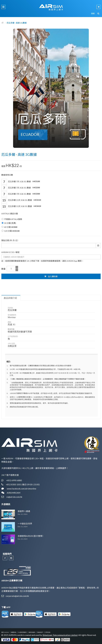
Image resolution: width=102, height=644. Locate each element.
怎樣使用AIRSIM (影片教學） (31, 536)
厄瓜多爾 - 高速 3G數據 (17, 23)
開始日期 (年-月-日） (10, 240)
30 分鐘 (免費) (9, 223)
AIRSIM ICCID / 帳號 (10, 252)
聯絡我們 (40, 632)
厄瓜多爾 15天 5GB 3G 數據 (21, 206)
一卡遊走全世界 (25, 524)
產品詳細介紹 (10, 298)
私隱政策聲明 (22, 632)
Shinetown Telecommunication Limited (60, 635)
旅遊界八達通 (24, 511)
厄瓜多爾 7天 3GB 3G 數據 (21, 188)
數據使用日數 (7, 175)
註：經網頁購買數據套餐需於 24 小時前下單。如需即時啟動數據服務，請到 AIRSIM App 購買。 (42, 261)
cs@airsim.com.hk (14, 497)
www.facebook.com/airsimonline (21, 489)
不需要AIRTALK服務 (12, 219)
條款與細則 (32, 632)
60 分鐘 (9, 227)
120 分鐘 (11, 231)
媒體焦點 (14, 632)
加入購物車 (51, 276)
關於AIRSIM (5, 632)
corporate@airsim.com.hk (17, 596)
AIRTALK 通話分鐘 (10, 214)
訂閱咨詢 (48, 632)
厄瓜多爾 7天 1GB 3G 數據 (21, 182)
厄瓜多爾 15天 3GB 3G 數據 (21, 200)
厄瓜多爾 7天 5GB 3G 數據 (21, 194)
